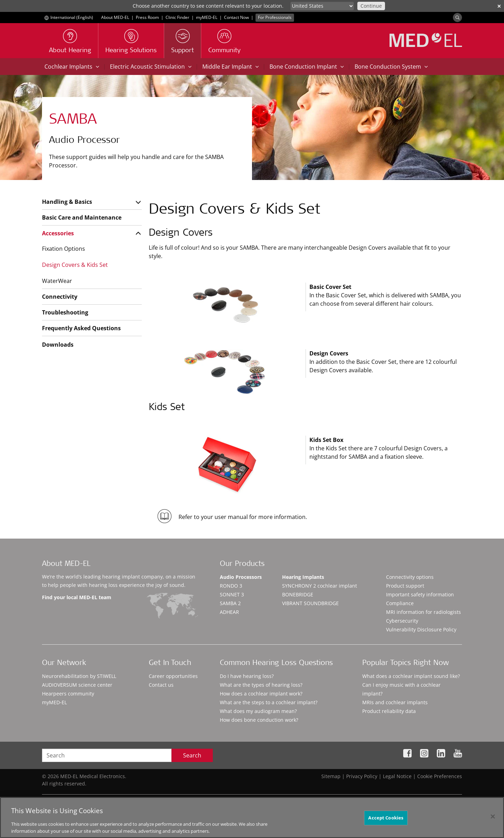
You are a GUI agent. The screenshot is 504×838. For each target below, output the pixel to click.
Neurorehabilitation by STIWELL (79, 676)
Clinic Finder (177, 17)
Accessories (58, 233)
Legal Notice (397, 776)
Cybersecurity (402, 621)
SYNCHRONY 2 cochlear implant (320, 586)
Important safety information (420, 594)
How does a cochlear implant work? (261, 694)
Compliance (400, 603)
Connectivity (60, 297)
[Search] (457, 18)
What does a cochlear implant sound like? (411, 676)
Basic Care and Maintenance (82, 217)
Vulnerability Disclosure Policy (421, 629)
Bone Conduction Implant (307, 67)
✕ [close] (499, 6)
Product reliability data (389, 711)
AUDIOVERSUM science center (77, 685)
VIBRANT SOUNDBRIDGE (310, 603)
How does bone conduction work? (259, 720)
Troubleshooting (65, 312)
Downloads (58, 345)
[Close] (493, 819)
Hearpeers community (68, 694)
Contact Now (236, 17)
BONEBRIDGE (298, 594)
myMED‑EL (207, 17)
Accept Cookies (386, 820)
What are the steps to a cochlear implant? (269, 702)
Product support (405, 586)
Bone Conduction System (391, 67)
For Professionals (275, 17)
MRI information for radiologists (423, 612)
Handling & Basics (67, 202)
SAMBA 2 (230, 603)
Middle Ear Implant (230, 67)
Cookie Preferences (440, 776)
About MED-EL (115, 17)
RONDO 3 (231, 586)
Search (192, 755)
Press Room (147, 17)
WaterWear (57, 281)
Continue (371, 6)
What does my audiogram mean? (258, 711)
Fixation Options (64, 249)
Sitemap (331, 776)
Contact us (161, 685)
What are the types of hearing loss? (261, 685)
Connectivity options (410, 577)
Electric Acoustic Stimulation (151, 67)
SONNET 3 (232, 594)
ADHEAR (229, 612)
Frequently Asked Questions (81, 328)
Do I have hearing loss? (247, 676)
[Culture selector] (322, 6)
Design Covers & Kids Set (75, 265)
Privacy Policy (362, 776)
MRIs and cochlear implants (395, 702)
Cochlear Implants (72, 67)
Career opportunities (173, 676)
